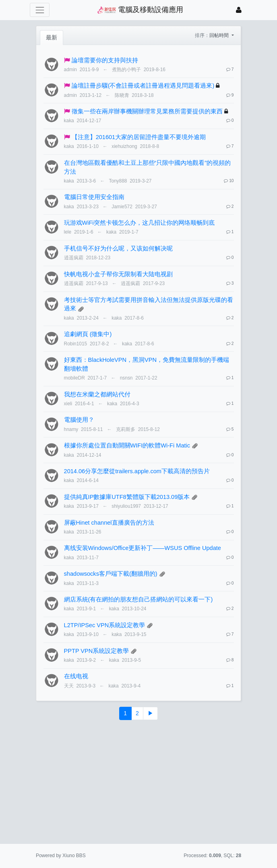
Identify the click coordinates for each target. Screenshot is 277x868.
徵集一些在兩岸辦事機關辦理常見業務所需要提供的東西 (147, 111)
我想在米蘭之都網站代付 (97, 394)
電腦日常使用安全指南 (94, 197)
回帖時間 (220, 35)
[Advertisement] (138, 782)
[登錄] (239, 10)
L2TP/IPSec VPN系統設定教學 (105, 625)
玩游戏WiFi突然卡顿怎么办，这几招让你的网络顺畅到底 (139, 223)
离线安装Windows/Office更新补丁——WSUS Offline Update (143, 548)
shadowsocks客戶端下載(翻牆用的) (111, 574)
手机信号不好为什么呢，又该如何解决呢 (118, 248)
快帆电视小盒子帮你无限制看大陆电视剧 (118, 274)
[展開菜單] (40, 10)
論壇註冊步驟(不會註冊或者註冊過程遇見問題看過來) (143, 86)
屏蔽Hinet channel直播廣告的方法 (109, 523)
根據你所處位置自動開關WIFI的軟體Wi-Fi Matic (127, 445)
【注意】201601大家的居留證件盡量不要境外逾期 (139, 137)
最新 (52, 37)
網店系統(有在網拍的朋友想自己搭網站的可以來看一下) (138, 599)
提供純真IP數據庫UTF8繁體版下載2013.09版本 (127, 497)
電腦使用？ (79, 420)
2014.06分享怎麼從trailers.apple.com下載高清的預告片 (137, 471)
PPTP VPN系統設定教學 (97, 651)
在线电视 (76, 676)
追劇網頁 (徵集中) (88, 334)
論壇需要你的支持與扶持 (105, 60)
